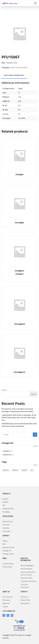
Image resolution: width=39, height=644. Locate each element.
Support (6, 536)
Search (4, 390)
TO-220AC (22, 118)
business (6, 451)
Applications (8, 516)
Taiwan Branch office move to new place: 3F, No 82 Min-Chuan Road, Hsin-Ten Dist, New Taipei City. (19, 418)
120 (19, 97)
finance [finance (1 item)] (24, 470)
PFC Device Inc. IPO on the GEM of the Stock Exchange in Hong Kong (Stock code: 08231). (17, 410)
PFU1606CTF (20, 372)
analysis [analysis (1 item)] (6, 470)
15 (19, 93)
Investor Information (26, 559)
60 (19, 110)
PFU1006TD (20, 324)
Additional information (14, 75)
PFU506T (20, 175)
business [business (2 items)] (15, 470)
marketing (7, 455)
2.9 (19, 105)
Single (20, 88)
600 (19, 101)
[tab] (14, 75)
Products (6, 494)
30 (19, 114)
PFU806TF (20, 271)
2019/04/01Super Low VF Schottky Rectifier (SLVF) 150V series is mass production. (19, 425)
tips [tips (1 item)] (32, 470)
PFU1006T (20, 223)
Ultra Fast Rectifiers (19, 68)
